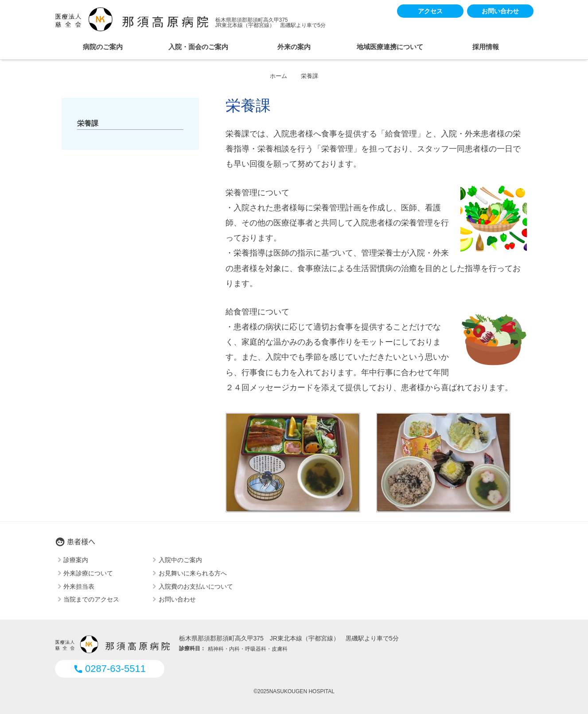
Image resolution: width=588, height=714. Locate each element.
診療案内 (76, 560)
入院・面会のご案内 (198, 47)
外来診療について (88, 573)
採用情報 (486, 47)
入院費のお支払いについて (196, 586)
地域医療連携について (390, 47)
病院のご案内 (103, 47)
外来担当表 (79, 586)
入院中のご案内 (180, 560)
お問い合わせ (500, 11)
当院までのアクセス (91, 599)
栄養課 (88, 123)
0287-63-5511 (109, 669)
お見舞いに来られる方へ (193, 573)
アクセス (430, 11)
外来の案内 (294, 47)
